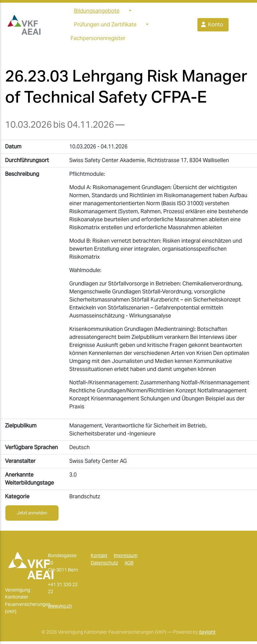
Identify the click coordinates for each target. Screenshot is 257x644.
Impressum (126, 558)
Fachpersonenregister (98, 40)
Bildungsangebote (97, 12)
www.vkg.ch (60, 609)
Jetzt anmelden (32, 516)
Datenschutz (104, 565)
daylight (207, 635)
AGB (129, 565)
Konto (212, 26)
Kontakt (99, 558)
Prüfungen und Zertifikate (105, 26)
